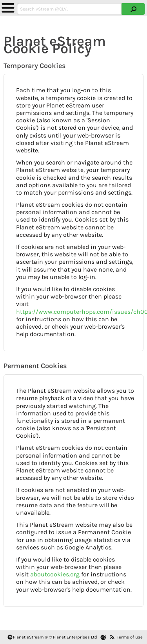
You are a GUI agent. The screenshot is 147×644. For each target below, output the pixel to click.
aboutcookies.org (55, 574)
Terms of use (130, 637)
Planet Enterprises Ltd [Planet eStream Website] (75, 637)
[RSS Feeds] (112, 637)
